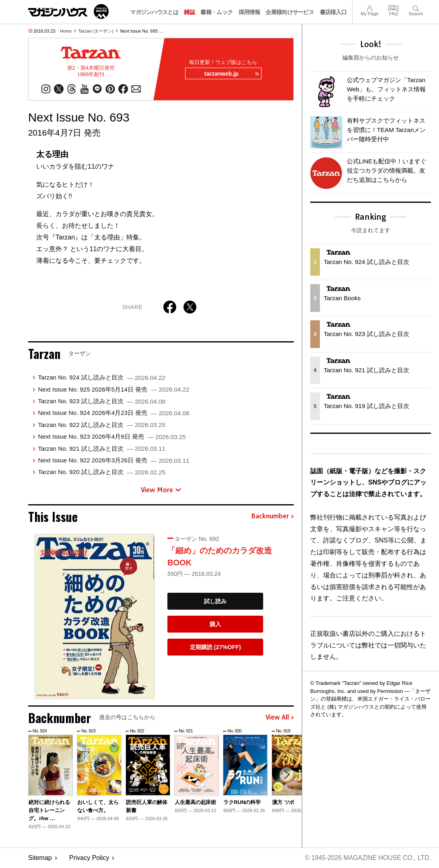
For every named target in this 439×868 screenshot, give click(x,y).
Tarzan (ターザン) (96, 31)
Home (66, 31)
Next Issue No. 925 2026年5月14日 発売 (113, 390)
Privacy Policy (89, 858)
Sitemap (40, 858)
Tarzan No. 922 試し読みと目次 (101, 425)
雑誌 (189, 12)
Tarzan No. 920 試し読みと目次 (101, 473)
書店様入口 (333, 12)
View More (161, 490)
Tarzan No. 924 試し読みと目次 (101, 378)
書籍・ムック (216, 12)
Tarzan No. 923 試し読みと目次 (101, 401)
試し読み (215, 602)
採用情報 (249, 12)
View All (280, 718)
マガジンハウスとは (154, 12)
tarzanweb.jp (231, 74)
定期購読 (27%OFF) (215, 647)
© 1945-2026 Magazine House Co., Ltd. (367, 858)
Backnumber (272, 517)
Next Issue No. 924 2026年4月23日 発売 (113, 413)
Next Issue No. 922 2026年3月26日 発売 (113, 461)
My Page (369, 7)
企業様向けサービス (290, 12)
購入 (215, 625)
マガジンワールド (68, 11)
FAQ (394, 7)
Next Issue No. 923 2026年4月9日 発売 (112, 437)
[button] (286, 775)
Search (416, 7)
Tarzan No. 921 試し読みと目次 (101, 449)
